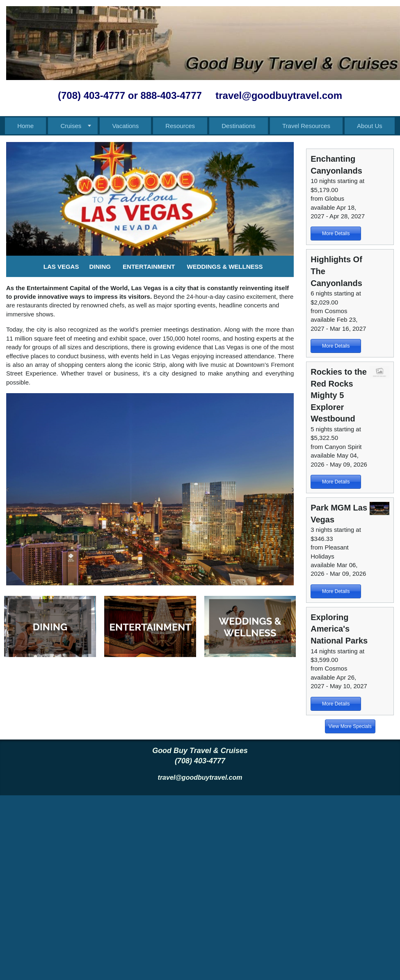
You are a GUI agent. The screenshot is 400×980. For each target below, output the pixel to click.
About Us (370, 126)
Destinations (239, 126)
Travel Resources (306, 126)
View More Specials (350, 726)
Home (25, 126)
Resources (180, 126)
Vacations (125, 126)
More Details (336, 234)
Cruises (71, 126)
